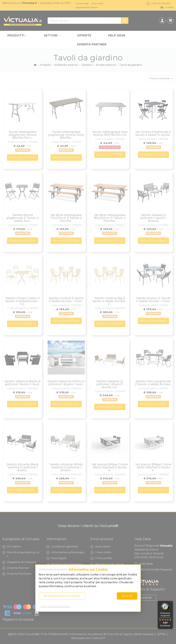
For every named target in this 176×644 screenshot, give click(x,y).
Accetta (127, 596)
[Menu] (171, 603)
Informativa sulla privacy (62, 596)
